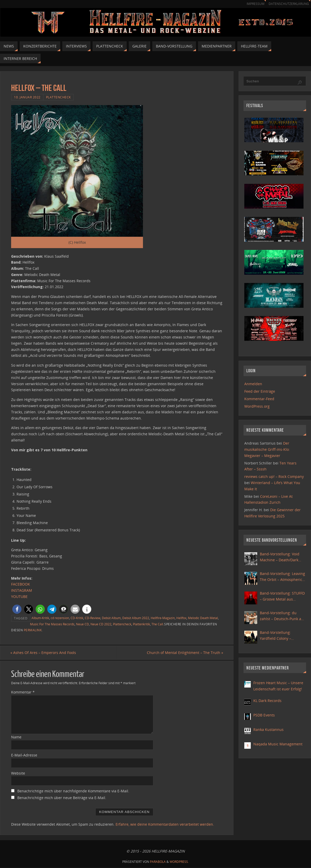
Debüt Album (111, 618)
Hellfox (181, 618)
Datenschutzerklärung (288, 4)
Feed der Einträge (260, 391)
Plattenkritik (141, 624)
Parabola (158, 862)
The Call (157, 624)
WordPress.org (257, 406)
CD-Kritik (77, 618)
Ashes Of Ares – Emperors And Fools (44, 653)
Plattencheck (58, 97)
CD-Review (93, 618)
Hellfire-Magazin (163, 618)
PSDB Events (264, 715)
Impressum (253, 4)
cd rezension (60, 618)
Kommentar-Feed (259, 399)
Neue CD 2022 (101, 624)
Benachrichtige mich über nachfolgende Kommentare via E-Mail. (73, 791)
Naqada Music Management (278, 744)
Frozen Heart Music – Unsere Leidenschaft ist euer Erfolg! (278, 686)
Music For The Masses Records (52, 624)
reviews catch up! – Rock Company (274, 476)
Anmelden (253, 384)
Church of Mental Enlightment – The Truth (184, 653)
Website (18, 773)
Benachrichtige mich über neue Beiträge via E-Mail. (62, 798)
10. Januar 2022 (27, 97)
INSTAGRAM (22, 590)
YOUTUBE (19, 597)
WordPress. (179, 862)
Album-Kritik (40, 618)
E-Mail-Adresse (24, 755)
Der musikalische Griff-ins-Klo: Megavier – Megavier (267, 449)
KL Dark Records (267, 701)
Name (16, 737)
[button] (17, 609)
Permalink (33, 630)
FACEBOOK (21, 584)
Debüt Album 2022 (136, 618)
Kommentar (23, 692)
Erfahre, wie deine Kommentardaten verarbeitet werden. (165, 824)
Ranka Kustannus (268, 729)
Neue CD (82, 624)
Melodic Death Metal (203, 618)
